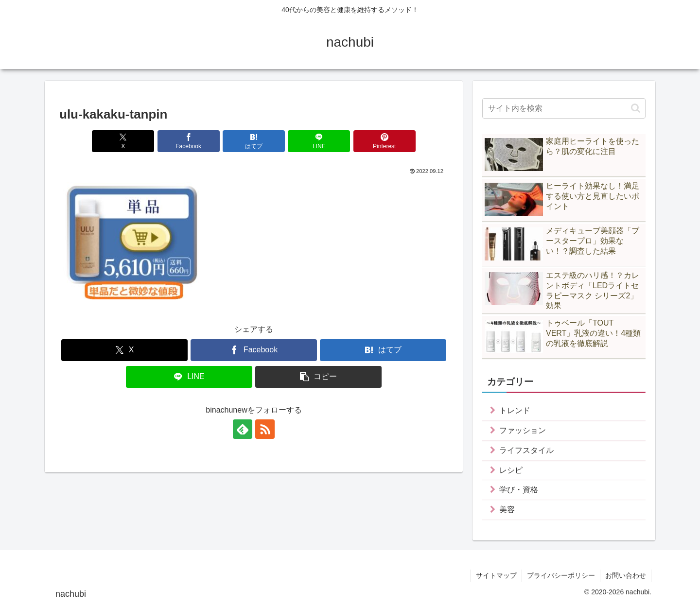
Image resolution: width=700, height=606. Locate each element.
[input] (564, 108)
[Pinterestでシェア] (385, 141)
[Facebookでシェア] (189, 141)
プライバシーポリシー (561, 575)
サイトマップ (496, 575)
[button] (318, 377)
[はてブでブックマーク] (254, 141)
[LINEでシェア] (319, 141)
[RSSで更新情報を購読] (265, 429)
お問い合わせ (626, 575)
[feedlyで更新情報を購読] (243, 429)
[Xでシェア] (123, 141)
